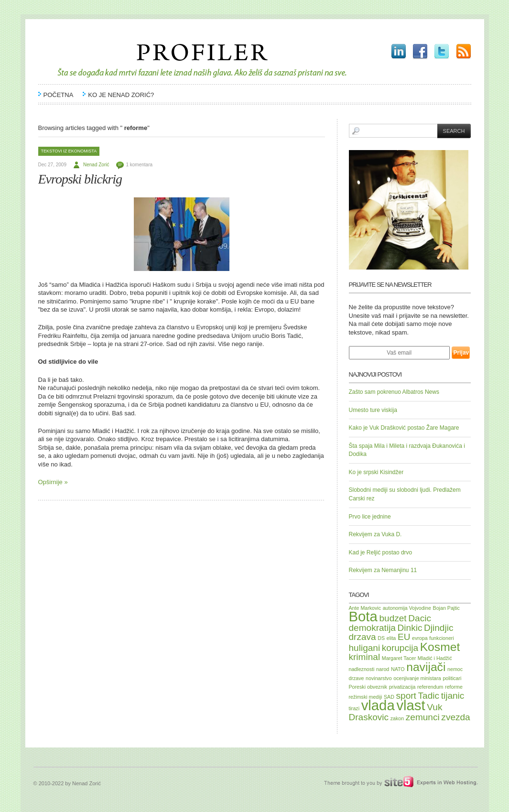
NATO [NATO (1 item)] (398, 669)
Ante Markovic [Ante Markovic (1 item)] (365, 608)
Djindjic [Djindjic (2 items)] (439, 628)
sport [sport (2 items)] (406, 696)
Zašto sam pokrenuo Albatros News (394, 392)
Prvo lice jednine (370, 517)
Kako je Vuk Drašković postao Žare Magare (404, 428)
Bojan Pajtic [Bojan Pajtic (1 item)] (446, 608)
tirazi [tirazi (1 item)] (354, 708)
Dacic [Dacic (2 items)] (420, 618)
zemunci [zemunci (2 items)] (423, 717)
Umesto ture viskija (373, 410)
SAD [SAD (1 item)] (389, 697)
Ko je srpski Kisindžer (376, 472)
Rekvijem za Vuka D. (375, 534)
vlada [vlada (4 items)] (378, 705)
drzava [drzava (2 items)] (363, 637)
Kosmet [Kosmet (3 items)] (440, 647)
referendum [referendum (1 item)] (430, 687)
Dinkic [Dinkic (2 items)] (410, 628)
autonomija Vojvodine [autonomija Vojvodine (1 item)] (407, 608)
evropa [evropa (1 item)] (420, 638)
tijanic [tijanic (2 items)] (453, 696)
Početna (59, 95)
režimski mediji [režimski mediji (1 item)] (366, 697)
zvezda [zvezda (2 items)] (455, 717)
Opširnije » (53, 482)
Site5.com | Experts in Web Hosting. (396, 782)
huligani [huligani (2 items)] (365, 648)
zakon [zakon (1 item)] (397, 718)
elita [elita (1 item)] (391, 638)
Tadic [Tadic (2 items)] (429, 696)
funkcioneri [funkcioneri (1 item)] (442, 638)
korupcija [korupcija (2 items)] (400, 648)
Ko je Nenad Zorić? (121, 95)
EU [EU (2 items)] (404, 637)
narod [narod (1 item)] (383, 669)
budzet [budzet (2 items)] (393, 618)
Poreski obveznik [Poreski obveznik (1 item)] (368, 687)
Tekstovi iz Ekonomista (69, 151)
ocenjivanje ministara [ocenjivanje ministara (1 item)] (417, 678)
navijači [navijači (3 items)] (426, 667)
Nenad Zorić (96, 165)
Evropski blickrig (80, 179)
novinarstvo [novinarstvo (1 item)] (379, 678)
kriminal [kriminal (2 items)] (365, 657)
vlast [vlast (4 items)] (411, 705)
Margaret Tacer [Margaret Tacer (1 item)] (399, 658)
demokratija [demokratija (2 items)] (372, 628)
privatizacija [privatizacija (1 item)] (402, 687)
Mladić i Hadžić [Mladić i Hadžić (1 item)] (435, 658)
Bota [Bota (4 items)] (363, 616)
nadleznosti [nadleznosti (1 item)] (362, 669)
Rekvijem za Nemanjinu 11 (383, 570)
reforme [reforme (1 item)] (454, 687)
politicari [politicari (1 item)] (452, 678)
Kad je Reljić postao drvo (381, 552)
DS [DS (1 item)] (381, 638)
